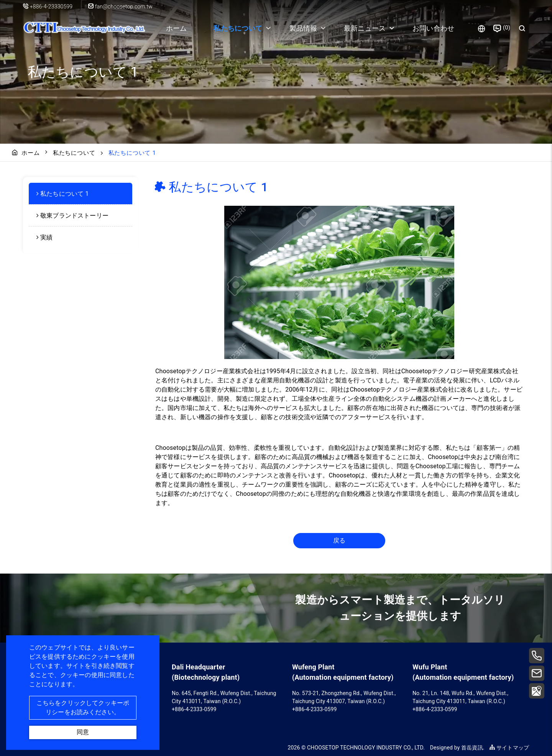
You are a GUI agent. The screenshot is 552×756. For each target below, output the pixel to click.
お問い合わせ (433, 28)
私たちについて (238, 28)
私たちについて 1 (64, 194)
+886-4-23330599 (52, 7)
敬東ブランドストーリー (74, 216)
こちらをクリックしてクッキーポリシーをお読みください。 (83, 708)
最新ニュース (365, 28)
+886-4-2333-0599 (194, 709)
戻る (339, 540)
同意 (83, 732)
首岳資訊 (472, 748)
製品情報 (303, 28)
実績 (46, 237)
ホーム (176, 28)
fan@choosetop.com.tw (120, 7)
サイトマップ (509, 748)
